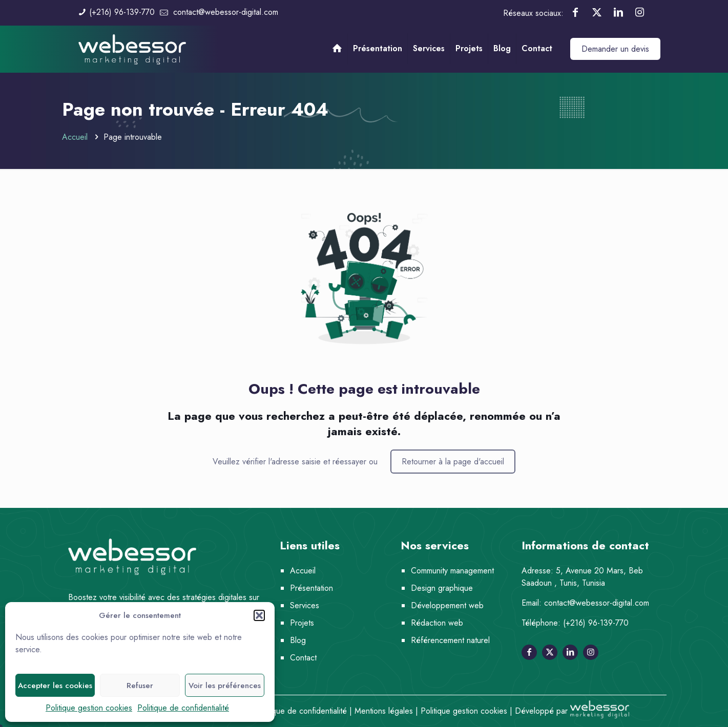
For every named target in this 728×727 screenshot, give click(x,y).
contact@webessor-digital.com (597, 603)
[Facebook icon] (575, 13)
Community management (452, 571)
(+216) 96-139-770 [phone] (122, 12)
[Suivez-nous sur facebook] (529, 652)
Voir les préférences (225, 686)
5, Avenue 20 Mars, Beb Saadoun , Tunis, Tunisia (582, 577)
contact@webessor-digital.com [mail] (226, 12)
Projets (302, 623)
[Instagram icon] (640, 13)
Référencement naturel (450, 640)
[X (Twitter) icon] (597, 13)
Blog (298, 640)
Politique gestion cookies (89, 708)
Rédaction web (437, 623)
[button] (259, 615)
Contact (303, 658)
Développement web (447, 605)
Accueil (75, 137)
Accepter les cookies (55, 686)
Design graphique (442, 588)
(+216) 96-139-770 (596, 623)
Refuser (140, 686)
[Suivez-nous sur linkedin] (570, 652)
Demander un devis (615, 49)
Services (305, 605)
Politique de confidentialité (183, 708)
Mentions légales (384, 711)
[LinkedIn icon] (618, 13)
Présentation (311, 588)
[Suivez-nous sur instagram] (591, 652)
